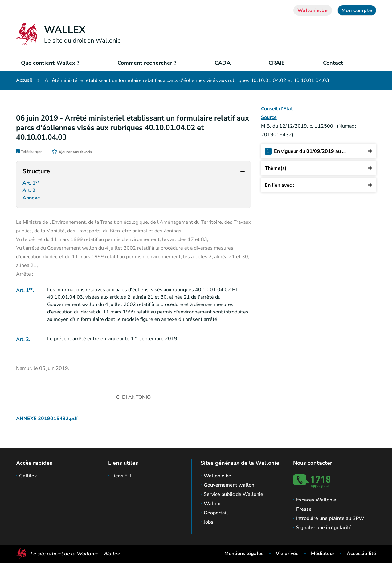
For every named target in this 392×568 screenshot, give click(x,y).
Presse (304, 509)
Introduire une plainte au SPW (330, 518)
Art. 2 (30, 193)
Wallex (212, 504)
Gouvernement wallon (229, 485)
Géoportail (216, 513)
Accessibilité (361, 554)
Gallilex (28, 476)
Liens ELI (121, 476)
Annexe (33, 201)
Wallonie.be (313, 10)
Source (269, 117)
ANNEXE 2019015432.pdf (47, 422)
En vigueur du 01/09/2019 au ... (319, 151)
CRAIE (277, 63)
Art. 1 (31, 184)
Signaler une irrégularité (324, 528)
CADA (223, 63)
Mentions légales (244, 554)
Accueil (24, 80)
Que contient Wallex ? (50, 63)
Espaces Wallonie (316, 500)
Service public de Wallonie (233, 494)
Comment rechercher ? (147, 63)
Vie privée (287, 554)
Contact (333, 63)
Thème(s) (319, 168)
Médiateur (323, 554)
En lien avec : (319, 185)
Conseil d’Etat (277, 109)
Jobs (208, 522)
